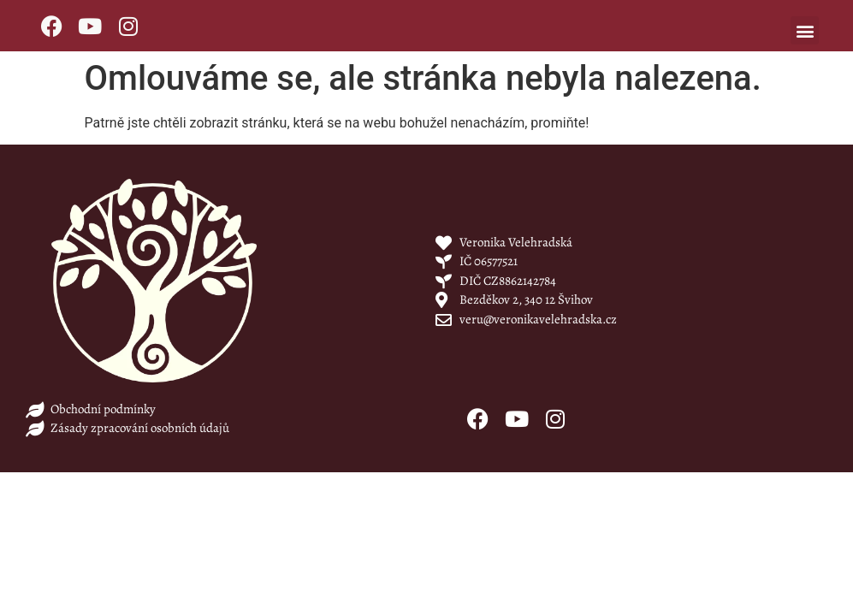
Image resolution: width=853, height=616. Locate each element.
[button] (805, 30)
